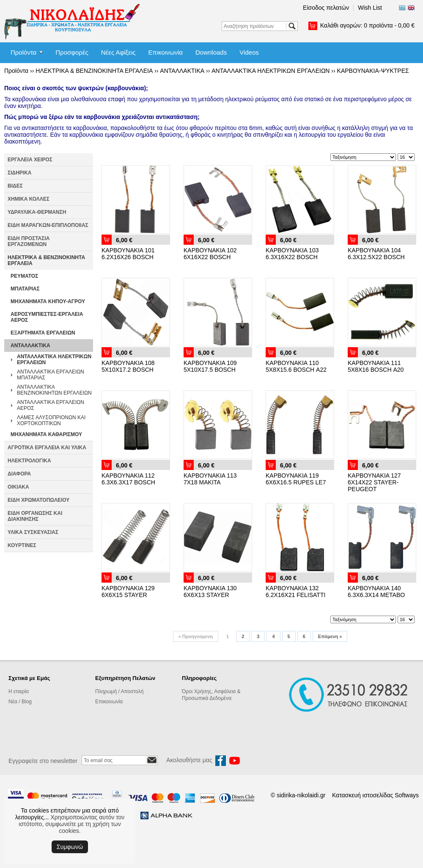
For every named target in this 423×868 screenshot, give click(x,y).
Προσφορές (72, 52)
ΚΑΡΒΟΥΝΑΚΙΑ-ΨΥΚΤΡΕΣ (373, 71)
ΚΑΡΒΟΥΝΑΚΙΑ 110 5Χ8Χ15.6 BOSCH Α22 (296, 366)
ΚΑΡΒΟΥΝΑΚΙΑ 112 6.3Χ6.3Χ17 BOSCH (128, 479)
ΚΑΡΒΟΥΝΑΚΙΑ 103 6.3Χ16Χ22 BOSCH (292, 254)
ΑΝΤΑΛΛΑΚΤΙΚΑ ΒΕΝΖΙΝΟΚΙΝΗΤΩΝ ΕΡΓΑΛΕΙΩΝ (54, 390)
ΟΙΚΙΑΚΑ (18, 487)
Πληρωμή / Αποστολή (119, 691)
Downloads (211, 52)
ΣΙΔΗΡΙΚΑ (20, 173)
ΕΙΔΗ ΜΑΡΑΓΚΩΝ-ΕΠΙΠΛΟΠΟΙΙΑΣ (48, 225)
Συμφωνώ (70, 847)
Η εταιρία (19, 691)
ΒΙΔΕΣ (15, 186)
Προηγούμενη (196, 636)
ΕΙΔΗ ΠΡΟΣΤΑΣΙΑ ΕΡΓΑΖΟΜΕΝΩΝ (29, 241)
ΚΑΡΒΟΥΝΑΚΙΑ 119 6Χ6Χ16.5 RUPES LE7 (296, 479)
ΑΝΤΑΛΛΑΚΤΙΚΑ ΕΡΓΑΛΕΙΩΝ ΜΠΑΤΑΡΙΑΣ (51, 375)
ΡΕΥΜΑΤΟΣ (24, 276)
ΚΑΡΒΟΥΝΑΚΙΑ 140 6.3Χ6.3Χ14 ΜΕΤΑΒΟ (376, 592)
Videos (249, 52)
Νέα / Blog (20, 702)
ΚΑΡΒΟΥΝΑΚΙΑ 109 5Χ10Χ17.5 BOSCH (210, 366)
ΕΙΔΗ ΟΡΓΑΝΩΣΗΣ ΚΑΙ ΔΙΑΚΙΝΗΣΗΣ (35, 516)
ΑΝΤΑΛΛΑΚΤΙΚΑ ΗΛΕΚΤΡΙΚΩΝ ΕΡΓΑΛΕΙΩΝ (271, 71)
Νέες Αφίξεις (118, 52)
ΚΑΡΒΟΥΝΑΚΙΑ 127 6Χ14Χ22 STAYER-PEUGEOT (374, 482)
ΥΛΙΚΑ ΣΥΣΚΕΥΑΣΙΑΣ (33, 532)
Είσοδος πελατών (326, 8)
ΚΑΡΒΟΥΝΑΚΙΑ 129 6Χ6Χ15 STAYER (128, 592)
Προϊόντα (23, 52)
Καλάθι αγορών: (367, 25)
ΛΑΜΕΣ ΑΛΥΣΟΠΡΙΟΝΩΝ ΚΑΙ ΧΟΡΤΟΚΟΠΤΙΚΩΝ (51, 420)
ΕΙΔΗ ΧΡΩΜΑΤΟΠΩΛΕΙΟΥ (38, 500)
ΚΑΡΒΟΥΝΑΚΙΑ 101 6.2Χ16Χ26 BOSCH (128, 254)
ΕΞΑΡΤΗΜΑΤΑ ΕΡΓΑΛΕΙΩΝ (43, 333)
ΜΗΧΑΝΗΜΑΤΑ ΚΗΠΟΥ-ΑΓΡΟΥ (48, 301)
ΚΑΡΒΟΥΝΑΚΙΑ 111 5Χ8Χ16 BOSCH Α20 (376, 366)
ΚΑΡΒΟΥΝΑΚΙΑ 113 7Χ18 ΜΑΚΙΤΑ (210, 479)
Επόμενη (330, 636)
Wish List (370, 8)
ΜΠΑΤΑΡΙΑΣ (25, 289)
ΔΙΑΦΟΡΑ (19, 474)
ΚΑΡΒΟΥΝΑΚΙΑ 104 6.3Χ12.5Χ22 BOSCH (376, 254)
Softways (407, 795)
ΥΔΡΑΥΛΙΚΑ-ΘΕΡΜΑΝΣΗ (37, 212)
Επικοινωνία (166, 52)
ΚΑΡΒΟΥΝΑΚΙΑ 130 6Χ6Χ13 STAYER (210, 592)
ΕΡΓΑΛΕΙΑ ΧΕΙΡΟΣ (30, 160)
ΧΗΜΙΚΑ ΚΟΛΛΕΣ (29, 199)
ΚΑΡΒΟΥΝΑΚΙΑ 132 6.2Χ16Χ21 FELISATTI (295, 592)
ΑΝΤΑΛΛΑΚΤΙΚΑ (182, 71)
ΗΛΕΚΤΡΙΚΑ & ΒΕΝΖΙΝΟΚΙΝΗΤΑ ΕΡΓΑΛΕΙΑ (94, 71)
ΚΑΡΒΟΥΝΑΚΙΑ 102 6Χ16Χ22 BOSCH (210, 254)
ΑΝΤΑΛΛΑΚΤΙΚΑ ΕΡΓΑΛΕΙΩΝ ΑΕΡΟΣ (51, 405)
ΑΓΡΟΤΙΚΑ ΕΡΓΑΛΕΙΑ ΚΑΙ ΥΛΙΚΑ (47, 448)
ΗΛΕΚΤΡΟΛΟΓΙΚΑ (29, 461)
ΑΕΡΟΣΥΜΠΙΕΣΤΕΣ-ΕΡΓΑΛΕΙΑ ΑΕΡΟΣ (47, 317)
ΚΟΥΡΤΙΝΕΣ (22, 545)
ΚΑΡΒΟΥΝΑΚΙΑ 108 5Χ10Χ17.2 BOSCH (128, 366)
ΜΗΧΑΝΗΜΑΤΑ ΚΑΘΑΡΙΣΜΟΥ (46, 434)
